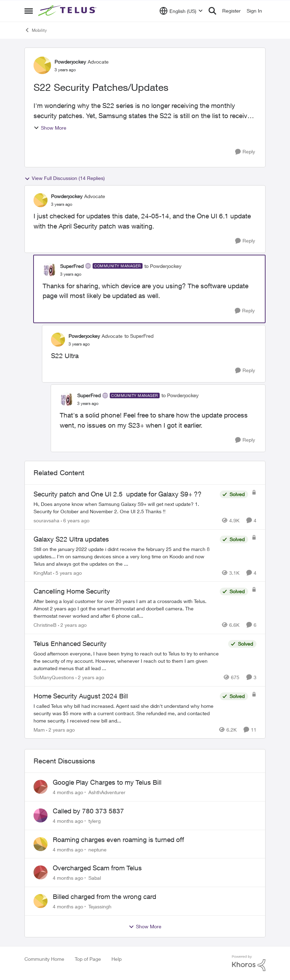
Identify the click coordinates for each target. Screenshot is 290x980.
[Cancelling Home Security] (125, 608)
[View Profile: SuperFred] (50, 270)
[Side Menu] (29, 11)
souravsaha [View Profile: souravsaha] (46, 520)
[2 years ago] (72, 625)
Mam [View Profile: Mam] (39, 729)
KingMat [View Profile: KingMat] (43, 572)
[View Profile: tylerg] (41, 815)
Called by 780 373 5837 (88, 811)
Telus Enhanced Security (70, 644)
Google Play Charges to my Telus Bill (107, 782)
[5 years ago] (67, 572)
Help (117, 959)
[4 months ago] (68, 792)
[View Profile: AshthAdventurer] (41, 787)
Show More (50, 128)
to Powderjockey (163, 266)
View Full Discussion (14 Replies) (65, 178)
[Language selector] (181, 11)
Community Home (44, 959)
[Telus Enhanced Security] (129, 661)
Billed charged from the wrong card (104, 896)
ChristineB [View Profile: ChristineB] (45, 625)
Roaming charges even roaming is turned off (118, 840)
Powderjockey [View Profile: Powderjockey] (70, 62)
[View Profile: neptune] (41, 844)
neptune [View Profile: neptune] (97, 849)
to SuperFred (139, 336)
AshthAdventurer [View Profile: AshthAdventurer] (107, 792)
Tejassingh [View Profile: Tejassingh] (100, 906)
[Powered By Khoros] (249, 963)
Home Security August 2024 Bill (81, 696)
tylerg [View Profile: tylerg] (95, 821)
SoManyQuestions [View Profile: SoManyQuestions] (54, 677)
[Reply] (245, 152)
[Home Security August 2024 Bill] (125, 713)
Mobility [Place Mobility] (36, 30)
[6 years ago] (75, 520)
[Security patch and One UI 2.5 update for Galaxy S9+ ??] (125, 508)
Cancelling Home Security (72, 591)
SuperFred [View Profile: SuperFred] (72, 266)
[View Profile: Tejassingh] (41, 901)
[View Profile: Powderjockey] (42, 65)
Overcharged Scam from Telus (97, 868)
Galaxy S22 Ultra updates (71, 539)
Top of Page (88, 959)
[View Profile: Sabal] (41, 872)
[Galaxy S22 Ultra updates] (125, 556)
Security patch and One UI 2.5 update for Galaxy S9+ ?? (118, 494)
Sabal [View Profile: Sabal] (95, 878)
